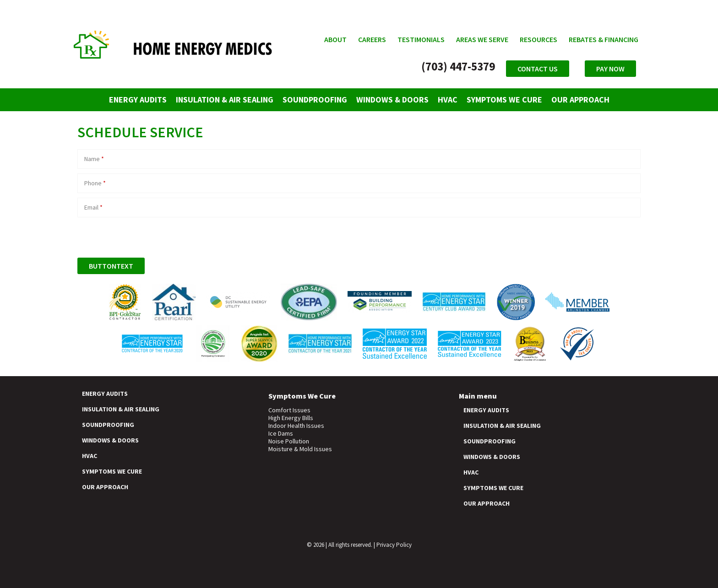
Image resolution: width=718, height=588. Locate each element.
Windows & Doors (392, 100)
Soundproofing (315, 100)
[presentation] (147, 235)
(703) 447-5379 (458, 66)
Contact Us (538, 69)
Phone (95, 183)
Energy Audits (138, 100)
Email (93, 207)
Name (94, 159)
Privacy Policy (394, 545)
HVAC (448, 100)
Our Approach (580, 100)
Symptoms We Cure (504, 100)
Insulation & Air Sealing (225, 100)
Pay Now (610, 69)
